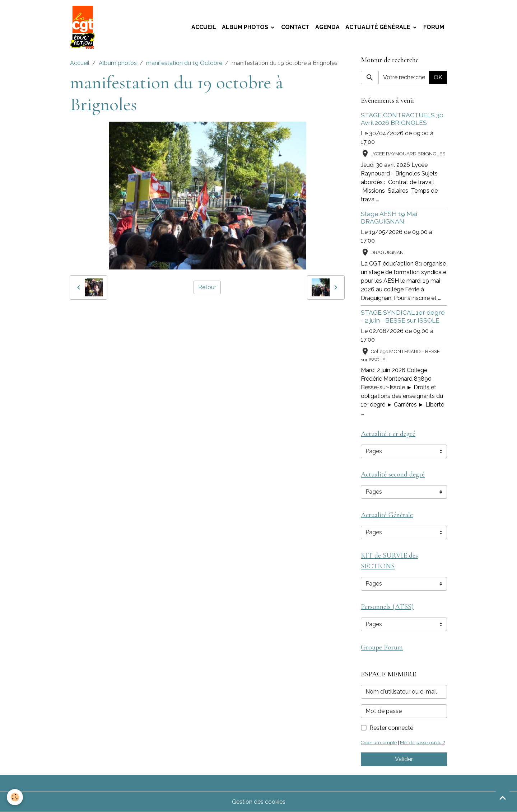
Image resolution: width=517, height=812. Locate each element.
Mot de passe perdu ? (422, 743)
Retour (207, 287)
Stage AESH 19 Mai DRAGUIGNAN (389, 217)
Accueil (204, 27)
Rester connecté (391, 728)
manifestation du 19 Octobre (184, 63)
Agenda (327, 27)
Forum (434, 27)
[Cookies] (15, 797)
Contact (295, 27)
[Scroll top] (503, 798)
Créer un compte (379, 743)
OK (438, 77)
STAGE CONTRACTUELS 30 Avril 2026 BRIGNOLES (402, 119)
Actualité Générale (379, 27)
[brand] (84, 27)
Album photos (246, 27)
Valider (404, 759)
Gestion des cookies (259, 802)
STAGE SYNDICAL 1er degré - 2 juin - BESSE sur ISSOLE (403, 316)
